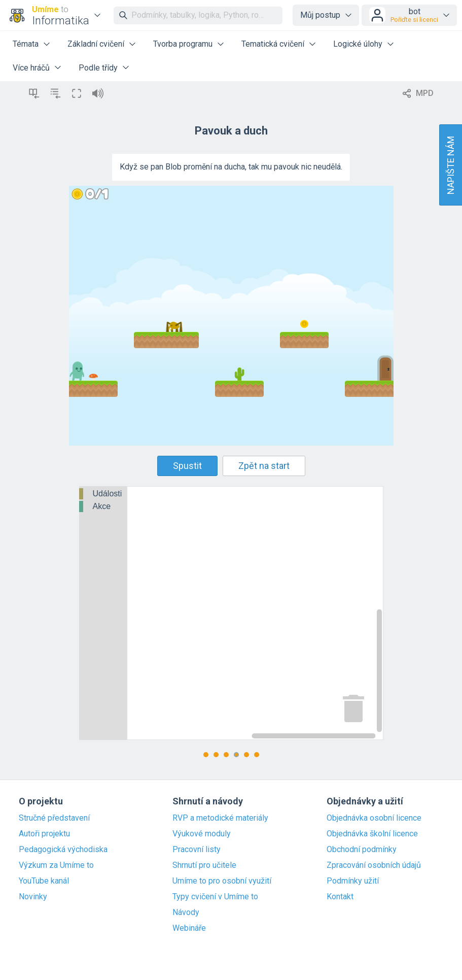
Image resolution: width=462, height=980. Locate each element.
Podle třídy (98, 68)
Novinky (33, 897)
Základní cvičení (96, 44)
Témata (26, 44)
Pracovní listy (197, 850)
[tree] (103, 501)
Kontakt (340, 897)
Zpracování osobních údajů (374, 865)
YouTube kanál (44, 881)
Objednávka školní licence (372, 834)
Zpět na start (264, 466)
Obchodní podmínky (362, 850)
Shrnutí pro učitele (204, 865)
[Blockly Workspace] (231, 613)
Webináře (189, 928)
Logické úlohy (358, 44)
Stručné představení (54, 818)
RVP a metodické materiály (220, 818)
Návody (186, 913)
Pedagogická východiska (63, 850)
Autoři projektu (44, 834)
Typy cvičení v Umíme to (215, 897)
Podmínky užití (353, 881)
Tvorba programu (183, 44)
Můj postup (320, 15)
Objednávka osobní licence (374, 818)
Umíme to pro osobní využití (222, 881)
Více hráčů (31, 68)
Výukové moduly (202, 834)
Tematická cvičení (273, 44)
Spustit (187, 466)
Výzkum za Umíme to (56, 865)
